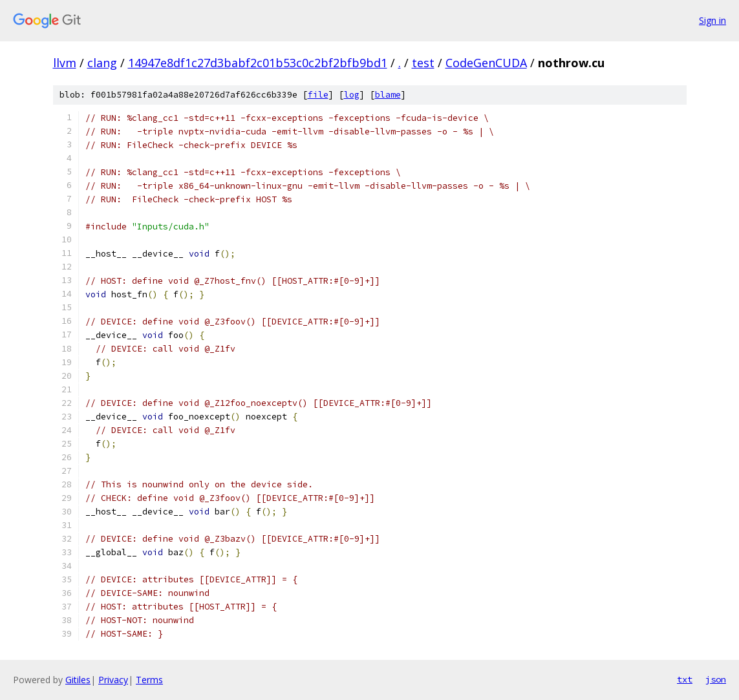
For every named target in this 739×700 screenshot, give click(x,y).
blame (388, 95)
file (318, 95)
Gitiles (78, 680)
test (423, 63)
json (716, 679)
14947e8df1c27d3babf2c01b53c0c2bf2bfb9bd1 (258, 63)
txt (685, 679)
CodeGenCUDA (486, 63)
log (352, 95)
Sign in (712, 20)
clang (102, 63)
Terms (149, 680)
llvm (65, 63)
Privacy (113, 680)
